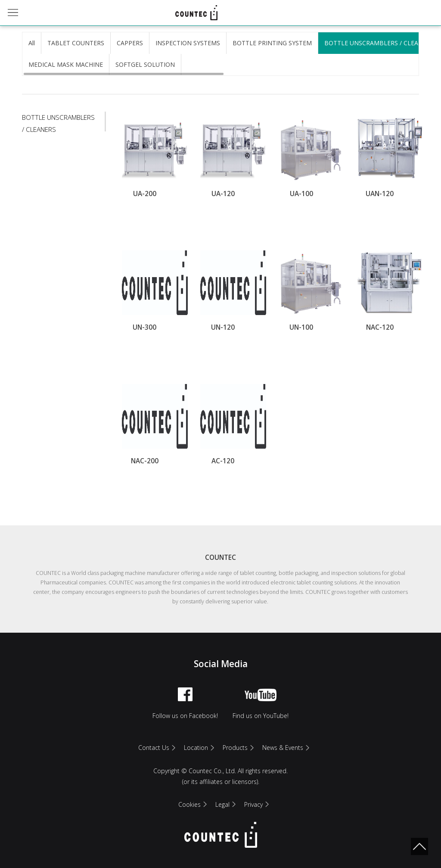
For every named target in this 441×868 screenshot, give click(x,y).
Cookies (189, 804)
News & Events (283, 748)
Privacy (253, 804)
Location (196, 748)
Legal (222, 804)
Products (235, 748)
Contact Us (154, 748)
